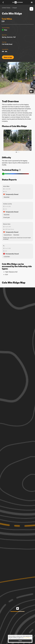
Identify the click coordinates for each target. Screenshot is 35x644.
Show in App (8, 57)
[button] (4, 2)
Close (20, 641)
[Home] (17, 2)
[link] (20, 170)
